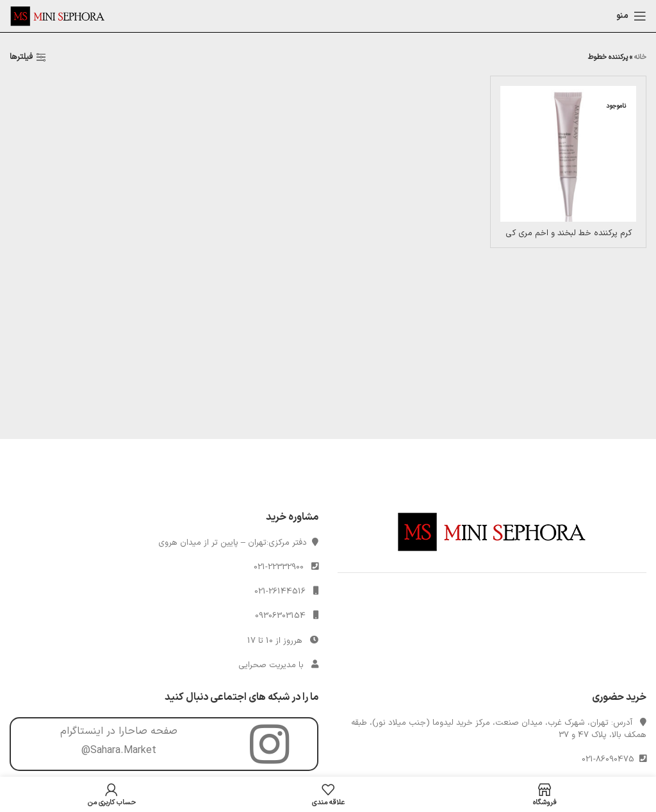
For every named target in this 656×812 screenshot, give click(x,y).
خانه (640, 57)
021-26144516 (280, 592)
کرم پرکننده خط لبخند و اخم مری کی (569, 233)
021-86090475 (611, 759)
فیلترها (21, 58)
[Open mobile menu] (631, 16)
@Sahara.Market (119, 750)
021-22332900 (279, 567)
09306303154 (280, 616)
